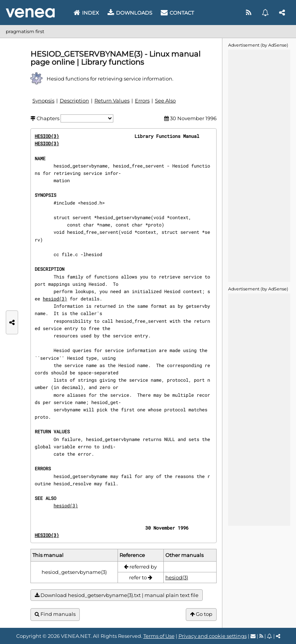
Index (86, 13)
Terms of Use (159, 636)
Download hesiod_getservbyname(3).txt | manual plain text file (117, 595)
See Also (165, 101)
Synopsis (43, 101)
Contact (177, 13)
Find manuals (55, 614)
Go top (201, 614)
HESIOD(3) (47, 136)
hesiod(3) (55, 299)
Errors (142, 101)
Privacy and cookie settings (213, 636)
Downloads (130, 13)
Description (74, 101)
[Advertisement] (259, 165)
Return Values (112, 101)
